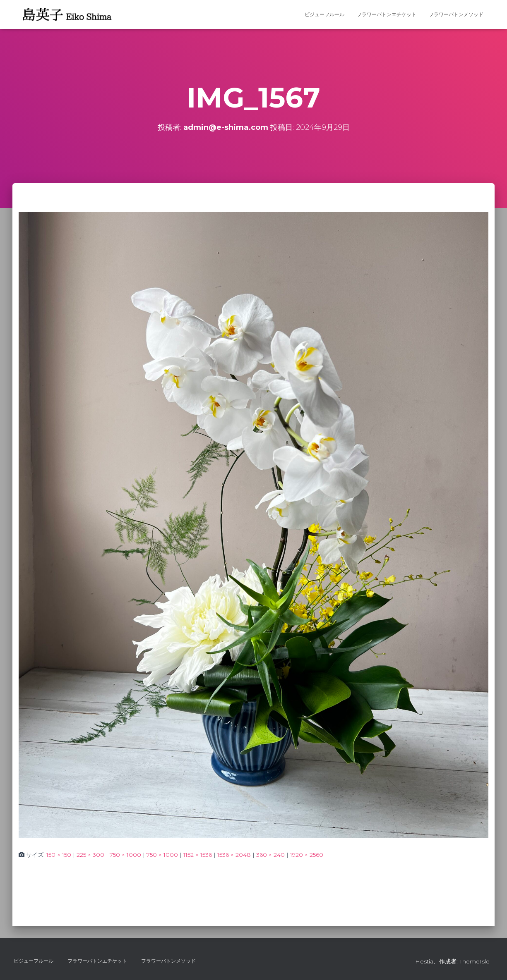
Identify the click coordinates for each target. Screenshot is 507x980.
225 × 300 (90, 855)
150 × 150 (59, 855)
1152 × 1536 (198, 855)
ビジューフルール (324, 14)
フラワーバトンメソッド (456, 14)
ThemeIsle (475, 961)
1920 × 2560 (307, 855)
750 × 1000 (125, 855)
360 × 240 (270, 855)
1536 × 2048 (234, 855)
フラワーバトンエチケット (387, 14)
